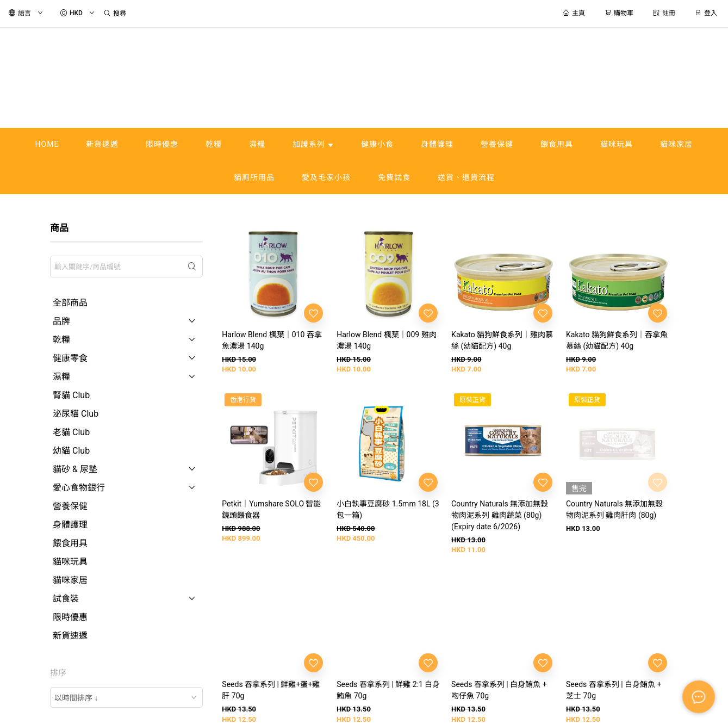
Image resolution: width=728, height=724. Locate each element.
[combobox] (126, 697)
